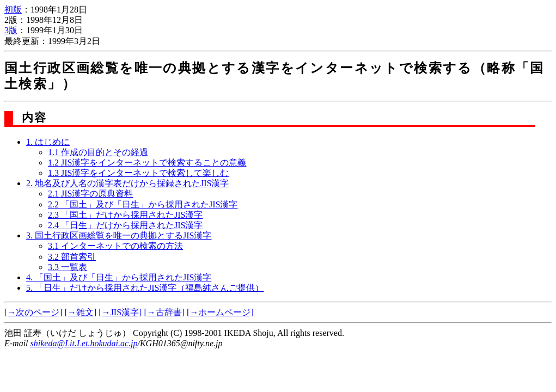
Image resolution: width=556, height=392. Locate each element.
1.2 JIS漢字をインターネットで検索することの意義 (147, 163)
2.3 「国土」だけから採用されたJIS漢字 (125, 215)
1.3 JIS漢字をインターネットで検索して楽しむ (138, 173)
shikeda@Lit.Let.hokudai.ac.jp (84, 343)
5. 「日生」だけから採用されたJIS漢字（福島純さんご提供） (145, 288)
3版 (11, 30)
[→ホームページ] (220, 312)
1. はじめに (48, 142)
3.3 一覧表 (68, 267)
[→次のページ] (33, 312)
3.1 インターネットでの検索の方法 (115, 246)
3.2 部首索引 (72, 257)
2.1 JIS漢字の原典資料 (90, 194)
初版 (13, 10)
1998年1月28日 (59, 10)
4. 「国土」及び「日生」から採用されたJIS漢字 (119, 277)
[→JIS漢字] (120, 312)
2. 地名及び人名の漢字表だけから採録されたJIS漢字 (127, 183)
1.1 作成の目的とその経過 (98, 152)
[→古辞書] (164, 312)
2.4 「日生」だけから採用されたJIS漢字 (125, 225)
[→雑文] (81, 312)
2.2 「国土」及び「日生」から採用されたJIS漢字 (143, 204)
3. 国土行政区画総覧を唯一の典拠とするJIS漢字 (119, 235)
